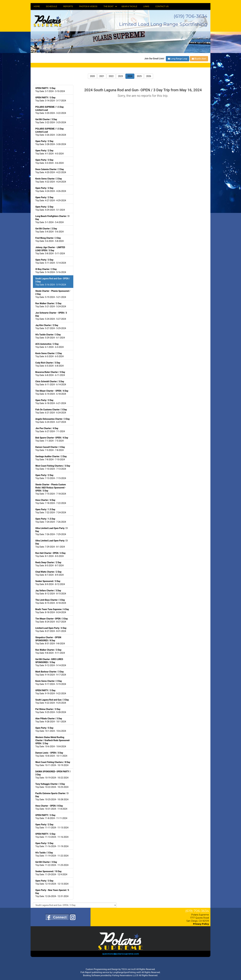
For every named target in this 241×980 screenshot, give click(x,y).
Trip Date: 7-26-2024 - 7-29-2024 (51, 531)
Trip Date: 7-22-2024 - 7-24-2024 (51, 511)
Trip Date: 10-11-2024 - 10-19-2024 (53, 764)
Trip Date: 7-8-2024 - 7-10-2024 (51, 458)
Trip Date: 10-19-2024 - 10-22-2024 (53, 775)
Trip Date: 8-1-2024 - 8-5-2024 (50, 555)
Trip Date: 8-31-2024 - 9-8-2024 (50, 640)
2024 (130, 76)
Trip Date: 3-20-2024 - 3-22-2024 (51, 110)
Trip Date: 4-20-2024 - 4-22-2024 (51, 171)
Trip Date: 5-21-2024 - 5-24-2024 (51, 305)
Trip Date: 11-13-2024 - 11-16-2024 (52, 835)
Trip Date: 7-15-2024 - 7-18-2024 (51, 489)
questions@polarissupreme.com (121, 954)
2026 (149, 76)
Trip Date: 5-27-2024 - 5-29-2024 (51, 327)
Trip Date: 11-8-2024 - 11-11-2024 (51, 817)
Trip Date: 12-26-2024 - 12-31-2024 (52, 893)
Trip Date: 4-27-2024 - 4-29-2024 (51, 199)
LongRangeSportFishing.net (126, 972)
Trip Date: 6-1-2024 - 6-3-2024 (49, 346)
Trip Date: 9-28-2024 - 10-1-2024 (51, 720)
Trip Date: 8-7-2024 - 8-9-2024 (49, 573)
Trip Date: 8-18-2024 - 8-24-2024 (52, 611)
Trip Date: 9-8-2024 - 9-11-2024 (50, 651)
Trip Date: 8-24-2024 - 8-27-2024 (52, 620)
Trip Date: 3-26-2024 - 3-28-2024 (51, 132)
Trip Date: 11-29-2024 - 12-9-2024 (51, 873)
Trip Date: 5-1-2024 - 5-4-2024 (52, 219)
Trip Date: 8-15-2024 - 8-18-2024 (51, 601)
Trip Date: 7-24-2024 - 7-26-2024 (51, 520)
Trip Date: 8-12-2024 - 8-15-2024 (51, 592)
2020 (92, 76)
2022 (111, 76)
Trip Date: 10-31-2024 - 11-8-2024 (51, 807)
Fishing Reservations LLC (124, 975)
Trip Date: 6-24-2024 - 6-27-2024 (52, 420)
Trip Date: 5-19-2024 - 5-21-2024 (53, 294)
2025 (139, 76)
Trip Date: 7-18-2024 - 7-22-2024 (51, 502)
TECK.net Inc (128, 969)
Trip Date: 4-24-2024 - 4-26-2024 (51, 190)
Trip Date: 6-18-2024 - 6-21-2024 (51, 402)
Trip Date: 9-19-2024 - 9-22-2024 (51, 692)
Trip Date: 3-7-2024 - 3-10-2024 (50, 90)
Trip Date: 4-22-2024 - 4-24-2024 (51, 180)
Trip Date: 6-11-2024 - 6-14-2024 (51, 383)
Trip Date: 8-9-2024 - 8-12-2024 (50, 583)
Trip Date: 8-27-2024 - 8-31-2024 (51, 630)
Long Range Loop (178, 59)
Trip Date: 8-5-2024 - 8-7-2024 (49, 564)
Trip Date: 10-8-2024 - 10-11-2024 (51, 754)
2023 (120, 76)
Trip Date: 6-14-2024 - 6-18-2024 (52, 392)
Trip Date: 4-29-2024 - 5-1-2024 (50, 208)
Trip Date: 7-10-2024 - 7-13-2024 (53, 467)
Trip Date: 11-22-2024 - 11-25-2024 (52, 864)
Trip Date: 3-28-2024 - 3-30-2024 (51, 143)
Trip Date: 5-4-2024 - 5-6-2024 (49, 230)
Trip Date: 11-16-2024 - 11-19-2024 (52, 845)
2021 (102, 76)
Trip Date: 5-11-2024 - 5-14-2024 (51, 261)
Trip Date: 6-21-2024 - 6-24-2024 (51, 411)
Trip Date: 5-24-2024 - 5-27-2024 (51, 316)
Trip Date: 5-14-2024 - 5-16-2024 (51, 271)
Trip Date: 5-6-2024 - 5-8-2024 (49, 240)
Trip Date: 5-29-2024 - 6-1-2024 (50, 336)
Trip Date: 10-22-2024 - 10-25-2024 (52, 786)
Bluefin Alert (199, 59)
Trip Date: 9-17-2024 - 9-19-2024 (51, 683)
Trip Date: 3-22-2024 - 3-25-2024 (51, 121)
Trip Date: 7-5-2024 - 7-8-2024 (50, 449)
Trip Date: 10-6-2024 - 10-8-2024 (53, 742)
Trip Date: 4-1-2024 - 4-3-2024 (49, 152)
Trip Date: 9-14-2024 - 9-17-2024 (51, 673)
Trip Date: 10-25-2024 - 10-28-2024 (52, 796)
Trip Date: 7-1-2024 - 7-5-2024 (52, 439)
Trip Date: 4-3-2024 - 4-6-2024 (49, 161)
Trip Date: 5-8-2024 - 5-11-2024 (50, 250)
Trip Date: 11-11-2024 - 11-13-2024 (52, 826)
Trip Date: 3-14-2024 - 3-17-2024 (51, 99)
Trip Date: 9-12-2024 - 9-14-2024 (51, 662)
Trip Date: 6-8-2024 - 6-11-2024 (50, 374)
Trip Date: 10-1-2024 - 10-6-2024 (51, 729)
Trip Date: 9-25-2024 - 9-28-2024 (51, 711)
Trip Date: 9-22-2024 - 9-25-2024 (52, 701)
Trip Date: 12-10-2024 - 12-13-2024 (52, 882)
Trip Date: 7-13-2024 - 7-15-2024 (51, 477)
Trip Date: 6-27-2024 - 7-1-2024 (50, 430)
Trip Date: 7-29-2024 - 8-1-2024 (51, 544)
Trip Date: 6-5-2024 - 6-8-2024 (49, 364)
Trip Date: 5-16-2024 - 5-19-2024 (53, 282)
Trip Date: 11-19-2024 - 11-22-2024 (52, 854)
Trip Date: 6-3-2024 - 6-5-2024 (49, 355)
